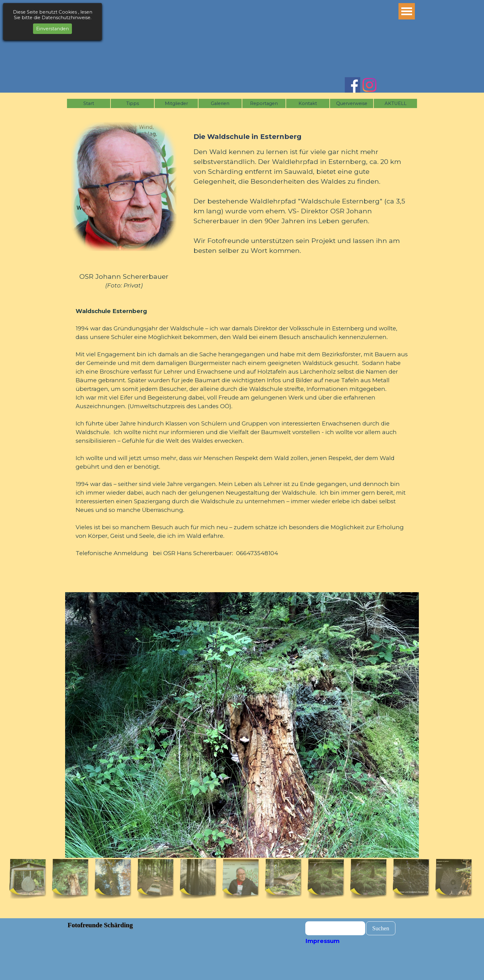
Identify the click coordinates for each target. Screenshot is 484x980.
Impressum (322, 941)
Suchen (381, 928)
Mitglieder (176, 103)
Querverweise (352, 103)
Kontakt (308, 103)
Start (89, 103)
